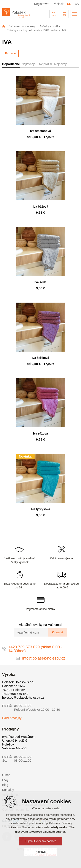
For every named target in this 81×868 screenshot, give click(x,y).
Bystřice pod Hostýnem (19, 737)
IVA (64, 30)
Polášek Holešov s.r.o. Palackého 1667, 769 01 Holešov (18, 686)
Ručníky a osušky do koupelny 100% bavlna (32, 30)
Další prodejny (12, 718)
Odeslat (58, 632)
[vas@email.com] (31, 632)
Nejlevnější (29, 64)
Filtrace (10, 53)
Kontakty (8, 790)
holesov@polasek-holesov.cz (23, 697)
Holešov (8, 744)
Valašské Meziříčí (15, 748)
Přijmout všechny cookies (40, 841)
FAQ (5, 780)
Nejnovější (61, 64)
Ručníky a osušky (50, 26)
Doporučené (11, 64)
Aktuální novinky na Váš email (40, 625)
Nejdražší (45, 64)
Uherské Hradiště (15, 740)
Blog (5, 785)
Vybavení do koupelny (22, 26)
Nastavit (40, 852)
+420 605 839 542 (15, 694)
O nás (6, 775)
